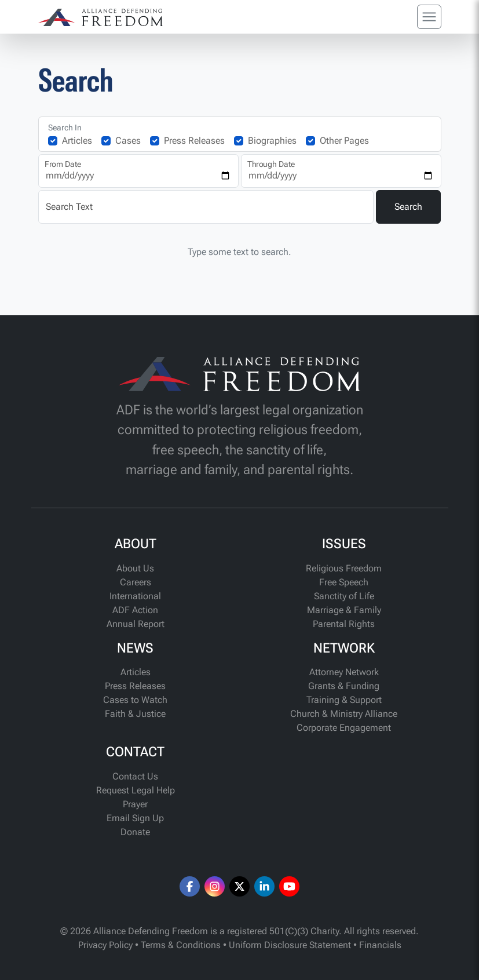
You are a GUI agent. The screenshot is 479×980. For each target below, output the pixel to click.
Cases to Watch (135, 700)
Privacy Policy (105, 945)
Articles (77, 141)
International (135, 596)
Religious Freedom (344, 568)
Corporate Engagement (344, 728)
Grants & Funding (344, 686)
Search (408, 207)
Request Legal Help (136, 790)
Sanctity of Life (344, 596)
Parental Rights (344, 624)
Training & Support (344, 700)
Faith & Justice (135, 714)
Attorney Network (344, 672)
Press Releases (194, 141)
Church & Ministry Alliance (344, 714)
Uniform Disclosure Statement (290, 945)
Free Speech (344, 582)
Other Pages (344, 141)
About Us (135, 568)
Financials (380, 945)
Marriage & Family (344, 610)
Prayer (135, 804)
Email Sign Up (135, 818)
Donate (135, 832)
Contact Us (135, 776)
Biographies (272, 141)
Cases (128, 141)
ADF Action (135, 610)
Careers (136, 582)
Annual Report (136, 624)
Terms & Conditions (181, 945)
